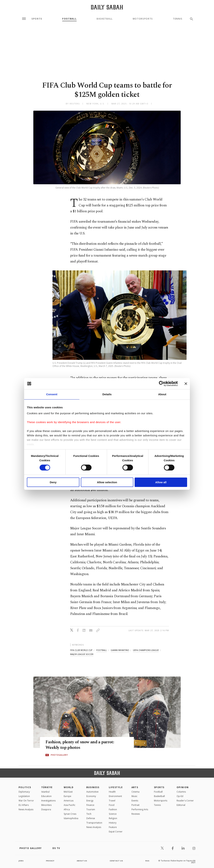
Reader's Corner (185, 801)
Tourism (91, 809)
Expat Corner (116, 832)
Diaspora (46, 809)
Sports (37, 19)
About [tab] (162, 394)
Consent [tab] (52, 394)
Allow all (161, 482)
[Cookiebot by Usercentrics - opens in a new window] (162, 384)
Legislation (24, 796)
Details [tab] (107, 394)
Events (135, 801)
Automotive (92, 792)
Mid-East (68, 792)
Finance (90, 805)
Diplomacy (24, 792)
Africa (67, 809)
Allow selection (107, 482)
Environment (115, 796)
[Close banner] (186, 384)
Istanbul (45, 792)
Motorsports (143, 19)
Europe (67, 796)
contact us (117, 861)
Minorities (46, 805)
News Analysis (26, 809)
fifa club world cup (81, 650)
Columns (181, 792)
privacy (50, 861)
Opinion (183, 787)
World (69, 787)
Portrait (135, 805)
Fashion (113, 809)
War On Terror (26, 801)
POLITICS (25, 787)
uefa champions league (146, 650)
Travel (112, 801)
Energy (90, 801)
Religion (113, 818)
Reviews (136, 814)
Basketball (105, 19)
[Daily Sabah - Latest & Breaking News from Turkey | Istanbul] (107, 7)
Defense (91, 818)
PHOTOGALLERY (59, 755)
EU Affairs (24, 805)
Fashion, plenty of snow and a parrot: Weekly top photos (82, 745)
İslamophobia (71, 818)
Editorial (181, 805)
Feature (113, 827)
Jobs (21, 861)
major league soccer (82, 654)
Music (134, 796)
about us (82, 861)
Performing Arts (140, 809)
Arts (135, 787)
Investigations (48, 801)
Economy (91, 796)
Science (113, 814)
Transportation (94, 823)
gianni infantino (120, 650)
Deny (53, 482)
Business (93, 787)
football (102, 650)
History (113, 823)
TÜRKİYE (47, 787)
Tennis (178, 19)
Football (69, 19)
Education (46, 796)
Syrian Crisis (70, 814)
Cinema (135, 792)
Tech (89, 814)
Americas (69, 801)
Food (112, 805)
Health (112, 792)
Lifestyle (116, 787)
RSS (147, 861)
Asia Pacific (70, 805)
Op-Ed (180, 796)
